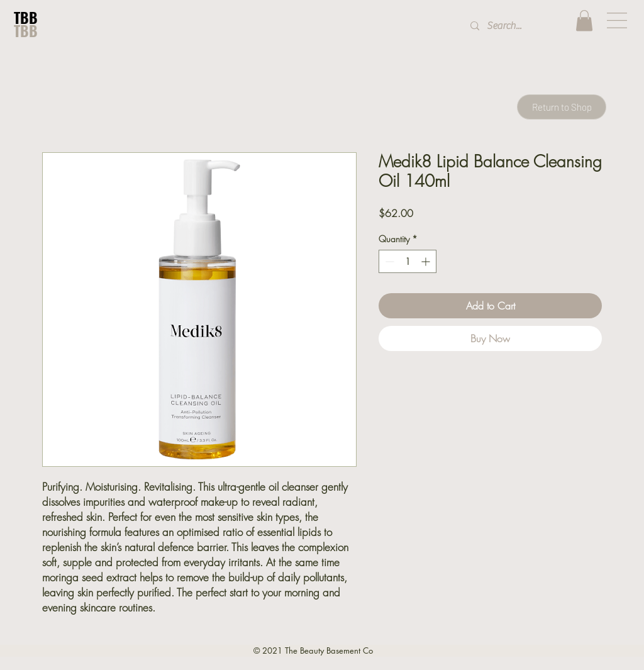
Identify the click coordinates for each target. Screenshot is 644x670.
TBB (26, 18)
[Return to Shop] (562, 107)
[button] (584, 20)
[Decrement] (388, 261)
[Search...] (513, 26)
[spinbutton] (408, 261)
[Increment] (427, 261)
